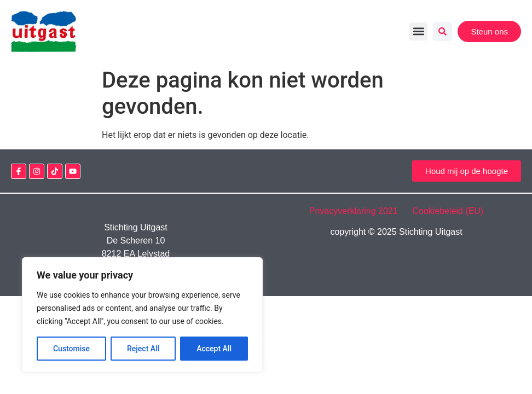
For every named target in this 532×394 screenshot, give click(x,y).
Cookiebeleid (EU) (448, 211)
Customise (71, 349)
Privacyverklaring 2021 (360, 211)
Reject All (143, 349)
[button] (418, 31)
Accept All (214, 349)
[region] (142, 315)
